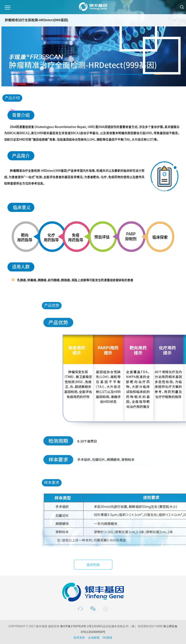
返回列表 (93, 565)
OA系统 (107, 638)
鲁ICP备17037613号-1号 (76, 626)
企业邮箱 (94, 638)
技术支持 (79, 638)
